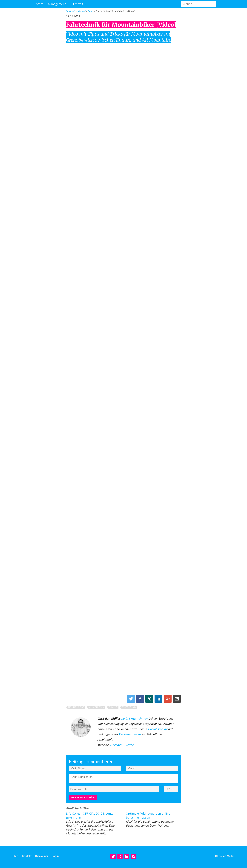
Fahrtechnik (129, 707)
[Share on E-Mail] (177, 699)
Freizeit (82, 11)
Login (55, 856)
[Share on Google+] (168, 699)
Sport (91, 11)
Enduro (113, 707)
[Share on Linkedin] (159, 699)
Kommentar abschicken (83, 797)
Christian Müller (225, 856)
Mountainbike (76, 707)
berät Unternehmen (134, 718)
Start (40, 4)
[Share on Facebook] (141, 699)
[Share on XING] (150, 699)
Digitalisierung (158, 729)
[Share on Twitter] (131, 699)
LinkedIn (116, 745)
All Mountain (96, 707)
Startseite (71, 11)
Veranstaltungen (130, 734)
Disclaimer (42, 856)
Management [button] (58, 4)
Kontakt (27, 856)
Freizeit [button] (79, 4)
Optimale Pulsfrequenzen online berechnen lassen (148, 815)
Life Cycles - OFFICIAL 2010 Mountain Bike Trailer (91, 815)
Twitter (129, 745)
